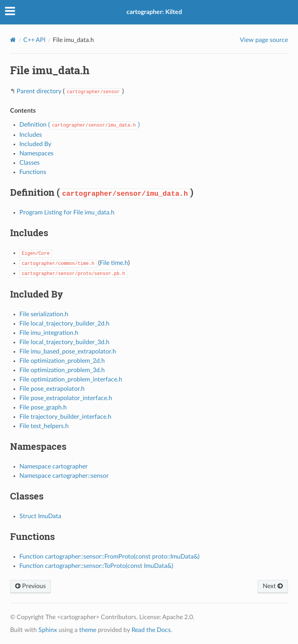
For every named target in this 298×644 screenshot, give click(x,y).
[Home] (13, 40)
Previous (30, 586)
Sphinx (48, 630)
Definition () (80, 125)
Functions (33, 172)
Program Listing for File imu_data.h (67, 212)
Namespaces (36, 153)
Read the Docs (151, 630)
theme (88, 630)
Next (273, 586)
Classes (29, 163)
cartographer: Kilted (154, 12)
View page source (264, 40)
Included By (35, 144)
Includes (31, 135)
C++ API (34, 40)
